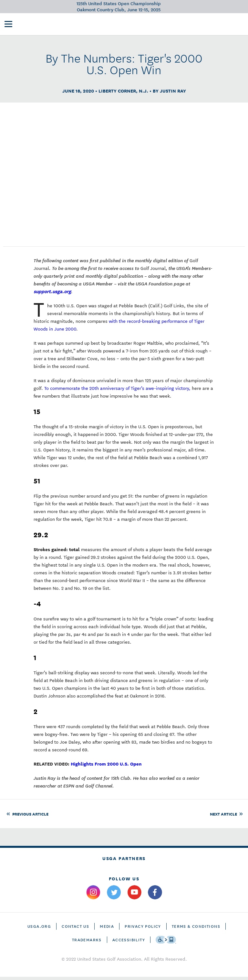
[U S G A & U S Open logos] (53, 25)
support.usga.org (52, 294)
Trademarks (87, 943)
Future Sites (158, 24)
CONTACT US (75, 929)
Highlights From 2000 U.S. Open (106, 767)
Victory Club (122, 24)
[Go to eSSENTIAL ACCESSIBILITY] (166, 943)
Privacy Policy (143, 929)
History (187, 24)
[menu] (8, 25)
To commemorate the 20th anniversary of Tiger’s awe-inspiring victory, (117, 391)
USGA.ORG (39, 929)
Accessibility (129, 943)
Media (107, 929)
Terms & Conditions (196, 929)
